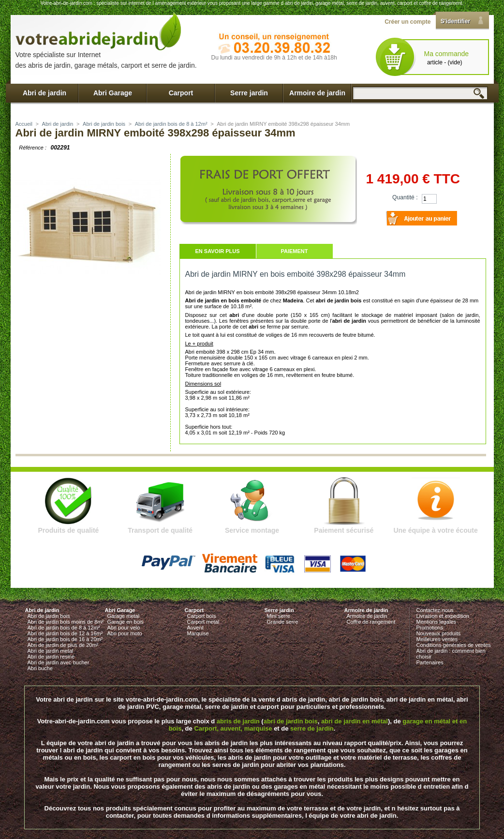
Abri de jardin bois (104, 124)
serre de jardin (312, 728)
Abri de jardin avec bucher (59, 662)
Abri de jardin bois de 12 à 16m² (65, 633)
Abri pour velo (124, 628)
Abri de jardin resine (51, 657)
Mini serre (279, 616)
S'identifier (456, 21)
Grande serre (283, 622)
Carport (181, 93)
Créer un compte (408, 22)
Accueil (24, 124)
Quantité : (405, 197)
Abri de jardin (44, 93)
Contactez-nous (435, 610)
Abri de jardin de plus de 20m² (63, 645)
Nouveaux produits (439, 633)
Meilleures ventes (437, 639)
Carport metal (203, 622)
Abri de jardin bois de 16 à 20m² (65, 639)
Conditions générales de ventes (454, 645)
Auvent (195, 628)
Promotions (430, 628)
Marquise (198, 633)
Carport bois (202, 616)
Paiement (294, 251)
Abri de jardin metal (51, 651)
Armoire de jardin (317, 93)
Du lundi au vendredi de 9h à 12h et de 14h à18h (274, 58)
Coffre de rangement (371, 622)
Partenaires (430, 662)
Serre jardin (249, 93)
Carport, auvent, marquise (233, 728)
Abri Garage (113, 93)
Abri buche (40, 668)
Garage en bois (126, 622)
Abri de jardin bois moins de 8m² (66, 622)
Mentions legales (437, 622)
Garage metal (124, 616)
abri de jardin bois (291, 721)
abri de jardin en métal (355, 721)
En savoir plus (217, 251)
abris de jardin (238, 721)
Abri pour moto (125, 633)
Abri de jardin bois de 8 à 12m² (171, 124)
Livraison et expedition (443, 616)
